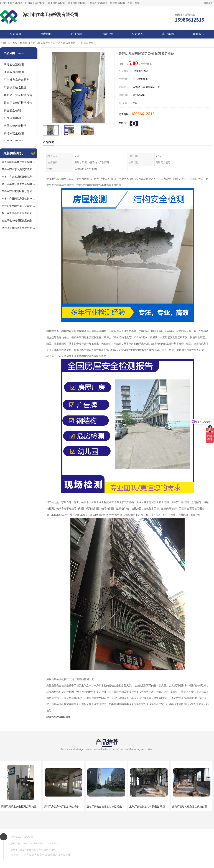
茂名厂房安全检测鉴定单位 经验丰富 (107, 807)
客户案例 (168, 34)
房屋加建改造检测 (15, 126)
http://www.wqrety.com (58, 717)
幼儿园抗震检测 (42, 43)
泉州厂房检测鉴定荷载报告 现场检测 (150, 807)
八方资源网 (30, 855)
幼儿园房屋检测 (14, 72)
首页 (15, 43)
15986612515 (143, 114)
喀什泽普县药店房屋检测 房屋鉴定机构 (19, 228)
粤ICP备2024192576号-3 (46, 843)
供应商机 (46, 34)
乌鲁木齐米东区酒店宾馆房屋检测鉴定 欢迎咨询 (19, 169)
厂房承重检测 (12, 118)
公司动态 (137, 34)
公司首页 (16, 34)
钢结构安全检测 (14, 133)
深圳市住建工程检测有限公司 (26, 850)
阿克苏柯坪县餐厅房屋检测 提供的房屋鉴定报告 (19, 162)
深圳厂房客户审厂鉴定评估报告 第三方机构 (68, 807)
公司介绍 (107, 34)
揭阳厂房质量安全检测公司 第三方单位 (22, 807)
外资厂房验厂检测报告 (18, 103)
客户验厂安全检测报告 (18, 95)
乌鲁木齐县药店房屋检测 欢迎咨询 (19, 199)
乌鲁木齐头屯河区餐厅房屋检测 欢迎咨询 (19, 191)
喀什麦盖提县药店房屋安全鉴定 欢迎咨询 (19, 213)
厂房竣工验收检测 (15, 87)
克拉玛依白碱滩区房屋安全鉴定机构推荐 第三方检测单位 (19, 221)
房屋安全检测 (12, 110)
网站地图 (66, 855)
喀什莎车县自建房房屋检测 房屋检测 (19, 184)
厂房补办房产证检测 (17, 80)
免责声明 (42, 855)
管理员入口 (54, 855)
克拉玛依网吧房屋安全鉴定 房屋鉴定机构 (19, 206)
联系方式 (198, 34)
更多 (33, 153)
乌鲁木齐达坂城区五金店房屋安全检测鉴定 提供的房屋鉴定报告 (19, 177)
